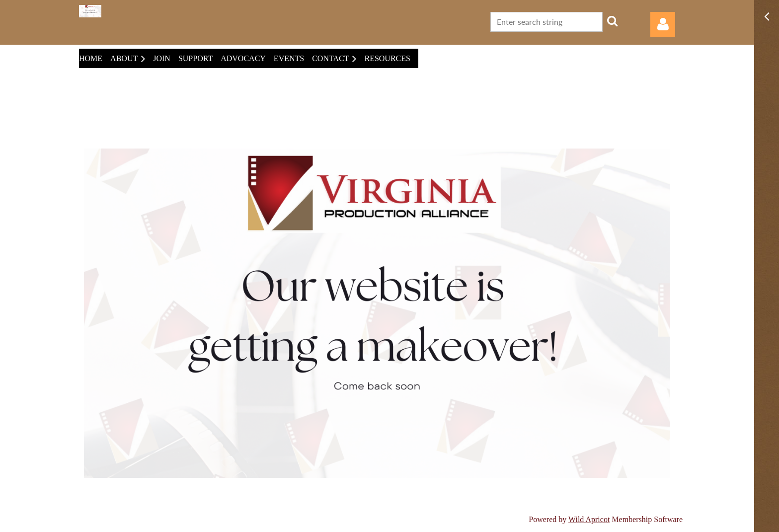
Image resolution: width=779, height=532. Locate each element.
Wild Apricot (589, 519)
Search (612, 21)
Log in (663, 24)
